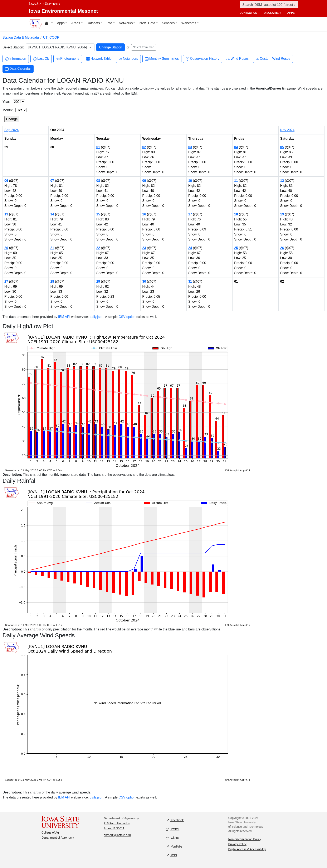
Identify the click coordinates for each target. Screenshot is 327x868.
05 (282, 147)
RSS (171, 855)
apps (291, 13)
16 (144, 214)
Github (173, 838)
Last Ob (41, 59)
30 (144, 282)
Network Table (99, 59)
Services (168, 23)
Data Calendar (18, 69)
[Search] (269, 5)
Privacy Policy (237, 844)
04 (236, 147)
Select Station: (13, 47)
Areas (76, 23)
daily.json (97, 317)
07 (52, 181)
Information (16, 59)
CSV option (127, 317)
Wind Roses (238, 59)
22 (98, 248)
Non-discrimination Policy (245, 839)
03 (190, 147)
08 (98, 181)
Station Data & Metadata (21, 37)
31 (190, 282)
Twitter (173, 829)
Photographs (68, 59)
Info (109, 23)
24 (190, 248)
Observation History (203, 59)
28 (52, 282)
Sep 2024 (12, 130)
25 (236, 248)
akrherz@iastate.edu (117, 835)
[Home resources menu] (49, 24)
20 (6, 248)
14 (52, 214)
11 (236, 181)
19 (282, 214)
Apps (61, 23)
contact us (248, 13)
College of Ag (50, 833)
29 (98, 282)
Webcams (189, 23)
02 (144, 147)
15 (98, 214)
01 (98, 147)
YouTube (174, 847)
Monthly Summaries (162, 59)
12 (282, 181)
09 (144, 181)
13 (6, 214)
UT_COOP (51, 37)
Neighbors (128, 59)
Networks (126, 23)
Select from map (144, 47)
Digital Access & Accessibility (247, 849)
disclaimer (272, 13)
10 (190, 181)
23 (144, 248)
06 (6, 181)
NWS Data (147, 23)
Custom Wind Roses (273, 59)
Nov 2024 (287, 130)
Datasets (93, 23)
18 (236, 214)
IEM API (64, 317)
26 (282, 248)
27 (6, 282)
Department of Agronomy (58, 838)
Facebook (175, 820)
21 (52, 248)
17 (190, 214)
